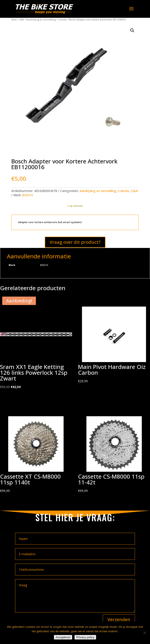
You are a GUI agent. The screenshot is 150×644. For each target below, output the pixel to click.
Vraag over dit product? (75, 242)
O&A (21, 20)
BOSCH (27, 195)
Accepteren (63, 637)
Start (14, 20)
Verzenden (119, 619)
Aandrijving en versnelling (41, 20)
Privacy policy (85, 637)
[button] (132, 30)
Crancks (62, 20)
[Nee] (144, 633)
